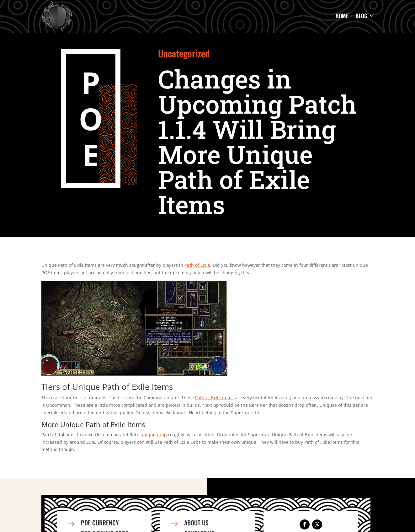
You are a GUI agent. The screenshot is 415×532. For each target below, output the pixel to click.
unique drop (154, 435)
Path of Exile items (214, 398)
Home (342, 16)
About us (196, 523)
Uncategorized (184, 53)
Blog (361, 16)
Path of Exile (197, 265)
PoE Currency (100, 523)
